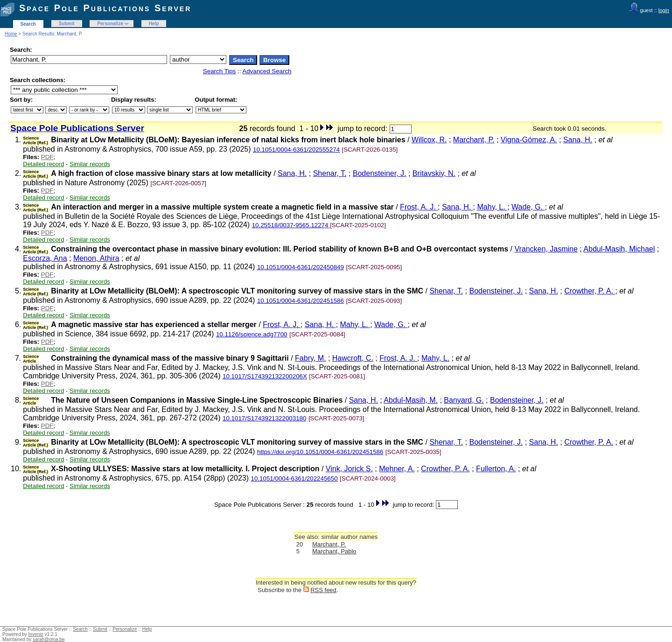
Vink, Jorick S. (349, 469)
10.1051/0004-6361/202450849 (301, 267)
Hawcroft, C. (353, 358)
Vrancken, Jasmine (546, 249)
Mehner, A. (397, 469)
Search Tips (219, 71)
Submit (67, 24)
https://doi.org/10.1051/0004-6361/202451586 (320, 452)
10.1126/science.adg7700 (252, 334)
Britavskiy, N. (434, 173)
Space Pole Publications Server (105, 8)
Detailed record (43, 164)
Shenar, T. (330, 173)
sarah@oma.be (49, 639)
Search (28, 24)
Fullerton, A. (496, 469)
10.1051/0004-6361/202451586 (301, 301)
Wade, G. (528, 207)
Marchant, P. (474, 140)
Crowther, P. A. (590, 291)
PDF (47, 157)
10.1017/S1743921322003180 (264, 418)
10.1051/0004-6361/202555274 (296, 150)
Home (11, 34)
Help (154, 24)
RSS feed (323, 590)
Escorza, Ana (45, 258)
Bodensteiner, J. (380, 173)
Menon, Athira (96, 258)
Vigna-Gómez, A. (529, 140)
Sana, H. (578, 140)
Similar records (90, 164)
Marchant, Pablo (334, 551)
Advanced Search (267, 71)
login (664, 10)
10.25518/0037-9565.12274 (291, 225)
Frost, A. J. (419, 207)
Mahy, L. (493, 207)
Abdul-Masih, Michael (619, 249)
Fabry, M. (310, 358)
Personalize (110, 24)
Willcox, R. (429, 140)
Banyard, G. (464, 400)
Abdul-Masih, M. (411, 400)
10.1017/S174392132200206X (265, 376)
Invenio (36, 634)
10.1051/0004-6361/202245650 (294, 478)
